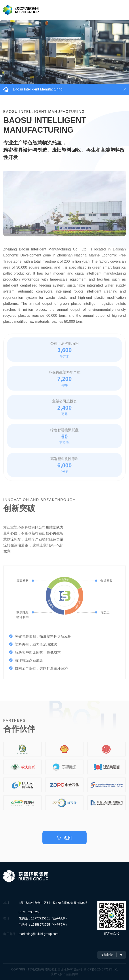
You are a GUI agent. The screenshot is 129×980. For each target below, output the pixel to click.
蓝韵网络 (72, 974)
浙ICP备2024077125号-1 (101, 969)
